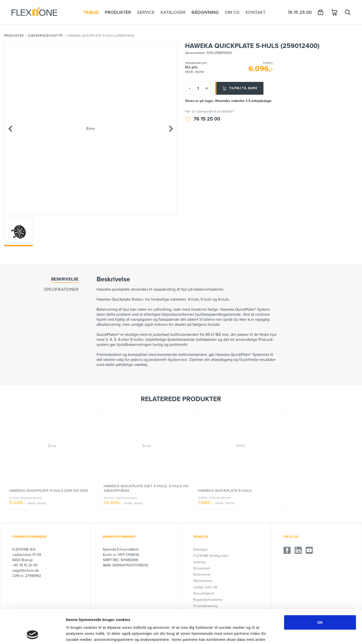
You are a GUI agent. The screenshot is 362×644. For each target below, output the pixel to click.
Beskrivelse (65, 279)
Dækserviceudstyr (45, 36)
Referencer (202, 575)
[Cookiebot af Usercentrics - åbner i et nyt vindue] (33, 634)
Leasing (199, 562)
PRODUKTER (14, 36)
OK (320, 591)
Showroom (202, 568)
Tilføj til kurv (239, 88)
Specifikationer (61, 289)
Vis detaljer (261, 634)
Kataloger (201, 549)
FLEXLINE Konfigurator (211, 556)
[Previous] (10, 129)
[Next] (171, 129)
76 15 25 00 (203, 119)
